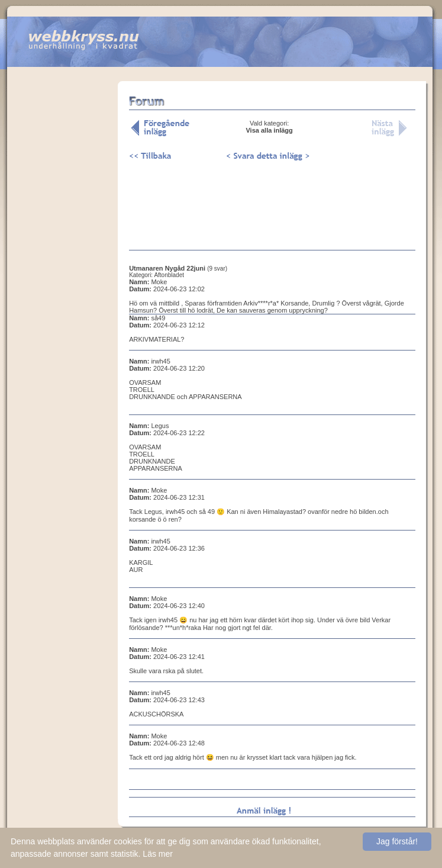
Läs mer (158, 854)
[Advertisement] (63, 266)
